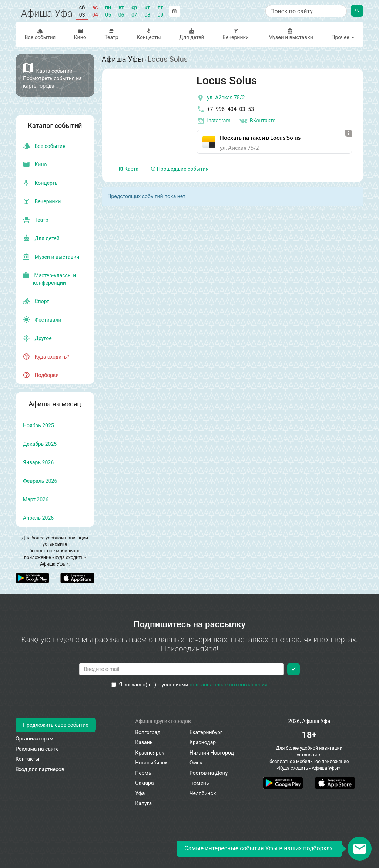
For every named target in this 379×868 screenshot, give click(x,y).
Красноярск (150, 753)
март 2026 (36, 499)
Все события (40, 34)
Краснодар (203, 742)
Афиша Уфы (123, 59)
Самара (144, 783)
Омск (196, 763)
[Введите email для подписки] (182, 669)
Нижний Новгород (212, 753)
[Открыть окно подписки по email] (360, 849)
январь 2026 (38, 462)
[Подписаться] (294, 669)
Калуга (143, 803)
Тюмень (199, 783)
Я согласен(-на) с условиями (189, 685)
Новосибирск (151, 763)
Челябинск (203, 793)
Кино (80, 34)
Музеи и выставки (290, 34)
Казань (144, 742)
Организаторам (34, 739)
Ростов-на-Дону (209, 773)
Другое (37, 338)
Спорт (36, 301)
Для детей (192, 34)
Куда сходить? (46, 357)
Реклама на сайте (37, 749)
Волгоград (148, 732)
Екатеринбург (206, 732)
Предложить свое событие (56, 725)
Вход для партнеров (40, 769)
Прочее (343, 37)
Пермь (143, 773)
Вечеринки (236, 34)
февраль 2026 (40, 481)
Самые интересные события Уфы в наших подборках (259, 848)
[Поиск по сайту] (306, 11)
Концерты (149, 34)
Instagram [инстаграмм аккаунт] (214, 121)
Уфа (140, 793)
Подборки (41, 375)
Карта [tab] (129, 169)
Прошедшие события (180, 169)
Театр (112, 34)
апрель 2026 (38, 518)
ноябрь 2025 (38, 425)
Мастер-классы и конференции (49, 279)
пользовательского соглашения (229, 685)
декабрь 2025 (40, 444)
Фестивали (42, 320)
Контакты (27, 759)
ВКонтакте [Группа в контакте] (257, 121)
